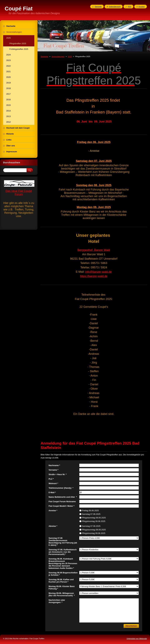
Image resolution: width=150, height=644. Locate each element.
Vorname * (53, 470)
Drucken (142, 7)
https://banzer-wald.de (94, 276)
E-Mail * (52, 492)
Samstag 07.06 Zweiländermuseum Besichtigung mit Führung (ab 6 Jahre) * (63, 542)
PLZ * (51, 479)
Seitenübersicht (115, 7)
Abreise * (53, 526)
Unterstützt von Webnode (137, 639)
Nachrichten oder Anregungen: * (57, 601)
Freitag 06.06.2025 (90, 511)
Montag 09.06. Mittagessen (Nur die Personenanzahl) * (62, 594)
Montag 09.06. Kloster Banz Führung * (62, 587)
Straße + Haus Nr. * (58, 474)
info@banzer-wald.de (99, 272)
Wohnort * (53, 483)
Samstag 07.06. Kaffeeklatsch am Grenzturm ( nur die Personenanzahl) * (63, 552)
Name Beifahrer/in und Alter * (63, 497)
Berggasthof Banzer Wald (94, 250)
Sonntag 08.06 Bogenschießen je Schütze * (63, 574)
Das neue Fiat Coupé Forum (19, 193)
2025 (70, 57)
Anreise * (53, 511)
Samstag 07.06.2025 (91, 514)
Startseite (44, 57)
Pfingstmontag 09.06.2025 (94, 521)
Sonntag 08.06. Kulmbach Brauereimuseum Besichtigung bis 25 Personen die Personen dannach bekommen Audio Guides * (63, 563)
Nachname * (54, 465)
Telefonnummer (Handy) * (61, 488)
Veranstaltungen (58, 57)
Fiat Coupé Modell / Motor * (61, 506)
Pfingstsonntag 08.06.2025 (94, 518)
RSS (130, 7)
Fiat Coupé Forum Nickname (62, 501)
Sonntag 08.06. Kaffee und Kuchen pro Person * (61, 581)
